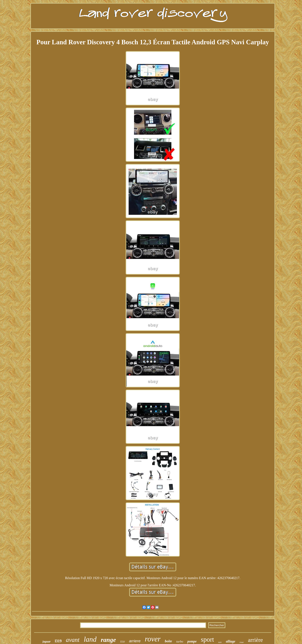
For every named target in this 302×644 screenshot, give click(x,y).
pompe (192, 641)
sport (207, 639)
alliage (231, 641)
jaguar (47, 642)
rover (153, 639)
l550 (123, 642)
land (90, 639)
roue (242, 642)
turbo (180, 641)
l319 (58, 641)
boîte (168, 641)
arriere (135, 641)
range (108, 640)
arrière (255, 640)
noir (220, 642)
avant (73, 640)
